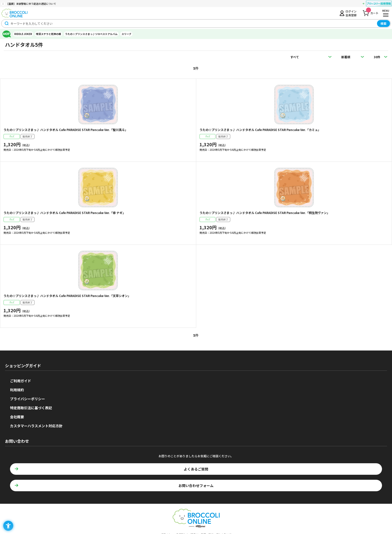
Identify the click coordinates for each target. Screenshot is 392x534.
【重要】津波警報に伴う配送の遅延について (31, 4)
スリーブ (126, 34)
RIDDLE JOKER (23, 34)
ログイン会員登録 (351, 13)
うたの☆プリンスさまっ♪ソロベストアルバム (91, 34)
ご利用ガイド (20, 381)
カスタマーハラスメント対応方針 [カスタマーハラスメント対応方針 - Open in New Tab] (36, 426)
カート (372, 12)
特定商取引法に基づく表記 (31, 408)
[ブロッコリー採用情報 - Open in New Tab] (379, 4)
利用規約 (17, 390)
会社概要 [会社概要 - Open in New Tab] (17, 417)
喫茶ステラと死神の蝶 (48, 34)
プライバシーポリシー (27, 399)
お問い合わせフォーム (196, 485)
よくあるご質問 (196, 469)
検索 (383, 23)
